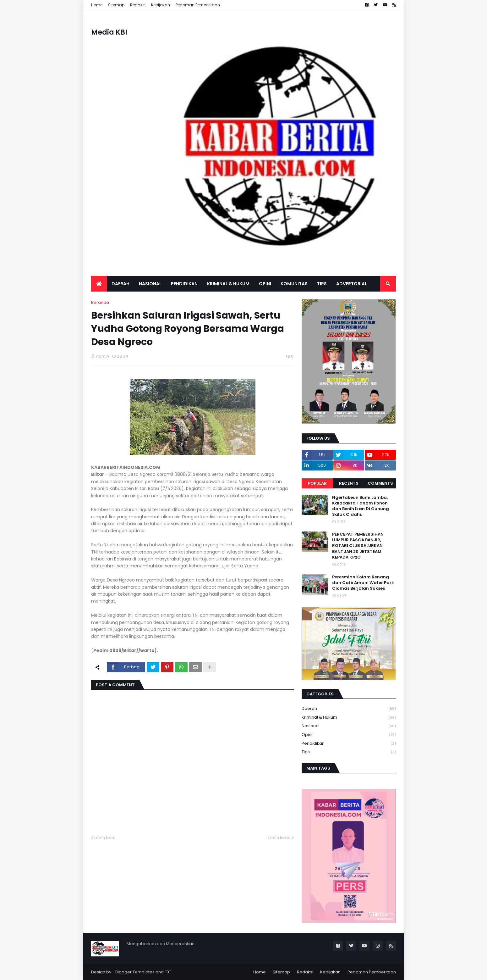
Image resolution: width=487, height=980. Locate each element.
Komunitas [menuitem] (294, 284)
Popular (317, 483)
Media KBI (109, 32)
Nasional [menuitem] (150, 284)
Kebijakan (161, 5)
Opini (349, 735)
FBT (168, 972)
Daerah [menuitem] (120, 284)
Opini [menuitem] (265, 284)
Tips (349, 752)
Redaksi (138, 5)
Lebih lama (279, 838)
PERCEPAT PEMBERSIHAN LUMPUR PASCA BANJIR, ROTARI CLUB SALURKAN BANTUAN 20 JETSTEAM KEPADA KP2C (358, 546)
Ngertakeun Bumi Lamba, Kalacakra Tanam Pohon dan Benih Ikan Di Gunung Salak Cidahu (361, 506)
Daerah (349, 709)
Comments (380, 483)
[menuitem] (99, 284)
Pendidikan (349, 744)
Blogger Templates (135, 972)
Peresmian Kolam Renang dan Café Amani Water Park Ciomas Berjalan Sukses (363, 583)
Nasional (349, 726)
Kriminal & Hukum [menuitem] (228, 284)
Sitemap (116, 5)
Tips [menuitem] (322, 284)
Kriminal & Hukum (349, 718)
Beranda (100, 302)
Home (97, 5)
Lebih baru (105, 838)
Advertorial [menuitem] (352, 284)
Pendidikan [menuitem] (184, 284)
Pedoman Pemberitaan (198, 5)
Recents (349, 483)
